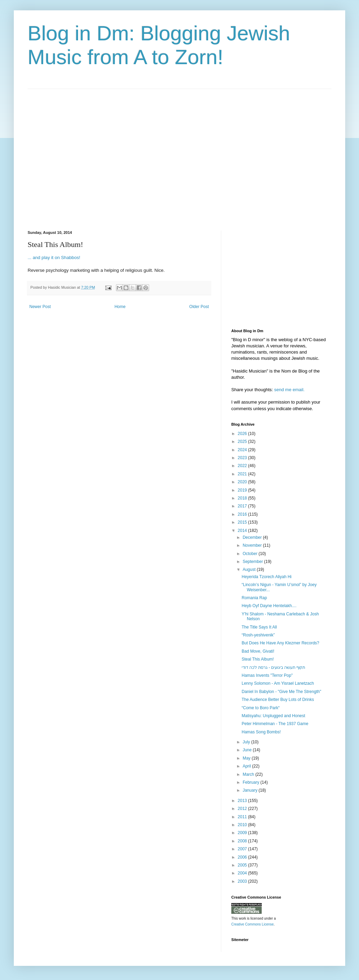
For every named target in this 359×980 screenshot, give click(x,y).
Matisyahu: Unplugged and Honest (273, 716)
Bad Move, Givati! (258, 651)
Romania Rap (254, 598)
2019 (243, 490)
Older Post (199, 307)
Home (120, 307)
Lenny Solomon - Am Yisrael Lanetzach (278, 683)
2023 (243, 458)
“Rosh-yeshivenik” (258, 635)
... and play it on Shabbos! (54, 258)
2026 (243, 434)
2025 (243, 442)
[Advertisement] (65, 154)
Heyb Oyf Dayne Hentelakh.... (269, 606)
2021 (243, 474)
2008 (243, 841)
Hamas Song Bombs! (261, 732)
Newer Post (40, 307)
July (247, 742)
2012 (243, 809)
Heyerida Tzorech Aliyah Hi (267, 577)
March (249, 774)
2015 (243, 522)
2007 (243, 849)
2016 (243, 514)
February (251, 782)
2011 (243, 817)
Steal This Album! (258, 659)
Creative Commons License (253, 924)
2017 (243, 506)
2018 (243, 498)
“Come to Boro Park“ (261, 708)
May (247, 758)
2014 (243, 531)
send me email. (289, 390)
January (251, 790)
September (253, 562)
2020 (243, 482)
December (253, 537)
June (248, 750)
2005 (243, 865)
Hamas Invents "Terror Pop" (267, 675)
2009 (243, 833)
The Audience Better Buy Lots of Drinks (278, 700)
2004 (243, 873)
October (251, 554)
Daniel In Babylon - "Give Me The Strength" (281, 692)
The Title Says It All (259, 627)
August (250, 570)
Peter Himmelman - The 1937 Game (275, 724)
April (247, 766)
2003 (243, 881)
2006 (243, 857)
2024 (243, 450)
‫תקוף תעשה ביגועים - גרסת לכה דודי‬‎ (273, 667)
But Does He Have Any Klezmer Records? (280, 643)
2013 (243, 801)
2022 (243, 466)
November (253, 545)
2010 (243, 825)
